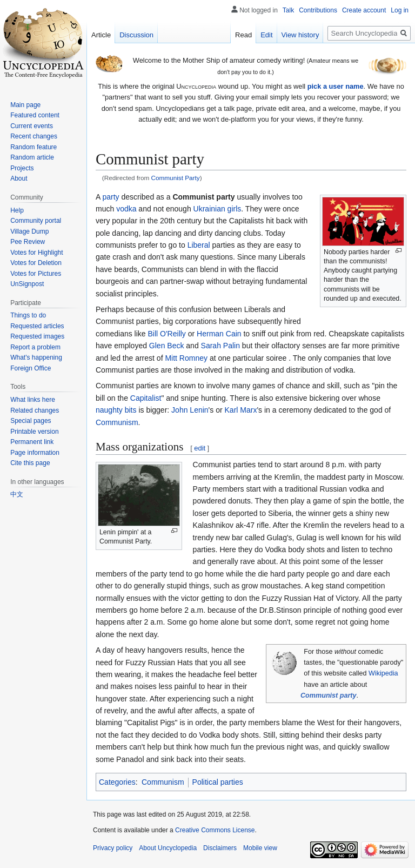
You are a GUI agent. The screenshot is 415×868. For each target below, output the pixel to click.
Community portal (36, 221)
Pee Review (28, 242)
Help (17, 210)
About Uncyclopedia (168, 848)
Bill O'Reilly (167, 334)
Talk (288, 10)
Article (101, 35)
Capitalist (146, 398)
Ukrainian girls (217, 209)
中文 (17, 494)
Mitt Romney (186, 358)
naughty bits (116, 410)
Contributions (318, 10)
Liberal (199, 245)
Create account (364, 10)
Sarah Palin (220, 346)
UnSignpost (27, 284)
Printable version (34, 432)
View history (300, 35)
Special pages (31, 421)
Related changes (35, 410)
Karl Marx (241, 410)
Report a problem (35, 347)
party (111, 197)
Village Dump (29, 231)
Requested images (37, 336)
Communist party (329, 695)
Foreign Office (31, 368)
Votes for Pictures (36, 274)
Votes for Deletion (36, 263)
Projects (22, 168)
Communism (117, 422)
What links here (33, 400)
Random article (32, 157)
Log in (400, 10)
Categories (117, 782)
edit (200, 448)
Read (243, 35)
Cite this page (30, 463)
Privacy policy (113, 848)
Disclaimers (220, 848)
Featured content (35, 115)
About (19, 178)
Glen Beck (167, 346)
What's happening (36, 357)
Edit (266, 35)
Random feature (34, 147)
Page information (35, 453)
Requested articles (37, 326)
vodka (126, 209)
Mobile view (260, 848)
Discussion (136, 35)
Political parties (218, 782)
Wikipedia (383, 673)
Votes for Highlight (36, 253)
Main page (25, 105)
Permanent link (32, 442)
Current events (32, 126)
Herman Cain (219, 334)
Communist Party (176, 178)
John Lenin (190, 410)
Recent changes (34, 136)
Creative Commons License (215, 830)
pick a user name (336, 86)
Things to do (28, 315)
